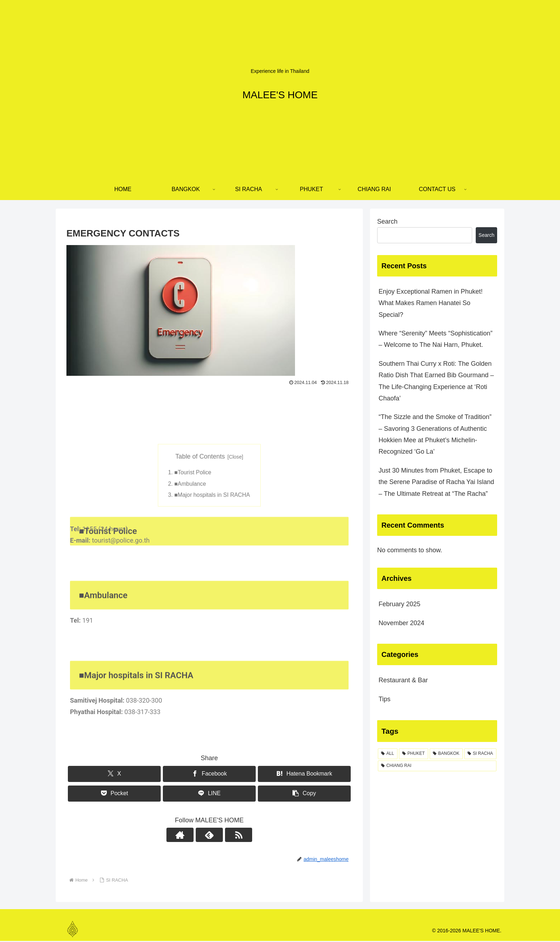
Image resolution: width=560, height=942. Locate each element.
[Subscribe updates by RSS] (226, 836)
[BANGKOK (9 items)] (446, 754)
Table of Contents (200, 516)
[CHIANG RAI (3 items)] (437, 766)
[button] (304, 794)
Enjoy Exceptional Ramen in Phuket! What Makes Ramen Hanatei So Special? (431, 303)
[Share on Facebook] (209, 775)
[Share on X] (114, 775)
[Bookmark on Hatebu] (304, 775)
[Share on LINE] (209, 794)
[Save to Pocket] (114, 794)
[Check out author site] (193, 836)
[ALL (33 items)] (388, 754)
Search (387, 221)
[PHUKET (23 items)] (414, 754)
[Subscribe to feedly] (209, 836)
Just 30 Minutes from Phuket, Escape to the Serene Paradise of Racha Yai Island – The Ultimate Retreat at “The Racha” (436, 482)
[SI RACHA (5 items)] (480, 754)
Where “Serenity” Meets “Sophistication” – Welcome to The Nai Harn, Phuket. (436, 339)
